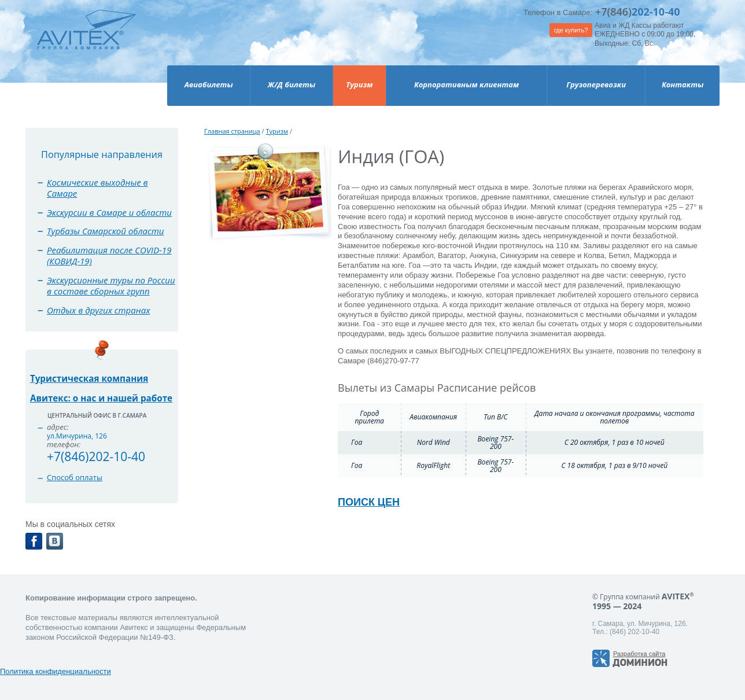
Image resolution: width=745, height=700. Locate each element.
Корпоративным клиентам (466, 84)
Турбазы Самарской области (106, 231)
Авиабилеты (209, 84)
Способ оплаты (75, 477)
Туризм (359, 84)
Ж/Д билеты (292, 84)
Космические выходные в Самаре (97, 188)
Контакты (683, 84)
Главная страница (232, 131)
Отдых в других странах (98, 310)
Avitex (86, 40)
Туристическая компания (89, 378)
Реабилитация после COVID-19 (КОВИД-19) (109, 256)
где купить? (571, 30)
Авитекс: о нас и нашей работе (101, 398)
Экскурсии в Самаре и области (109, 212)
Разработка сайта (639, 654)
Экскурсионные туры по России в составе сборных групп (111, 286)
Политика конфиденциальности (56, 671)
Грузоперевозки (596, 84)
